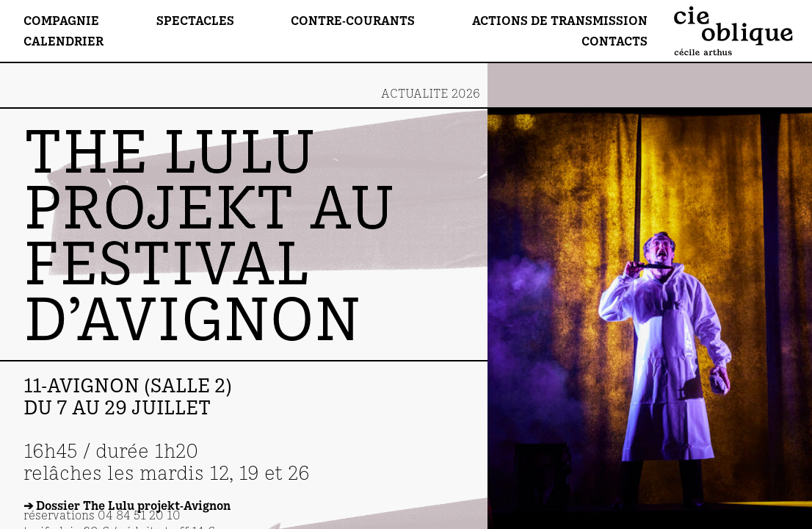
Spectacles (195, 20)
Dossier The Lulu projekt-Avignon (133, 505)
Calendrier (64, 41)
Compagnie (61, 20)
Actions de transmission (560, 20)
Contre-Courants (353, 20)
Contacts (615, 41)
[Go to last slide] (650, 214)
